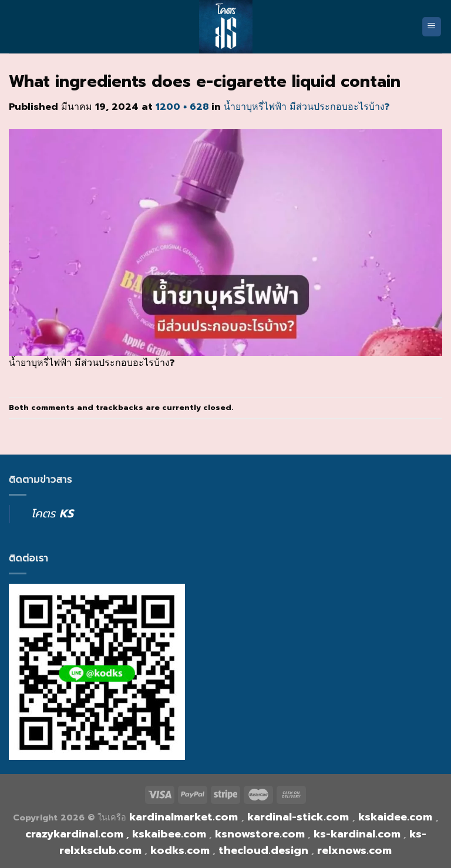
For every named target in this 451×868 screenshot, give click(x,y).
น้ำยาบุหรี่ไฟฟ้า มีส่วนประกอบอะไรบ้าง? (307, 107)
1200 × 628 (182, 107)
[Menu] (432, 27)
